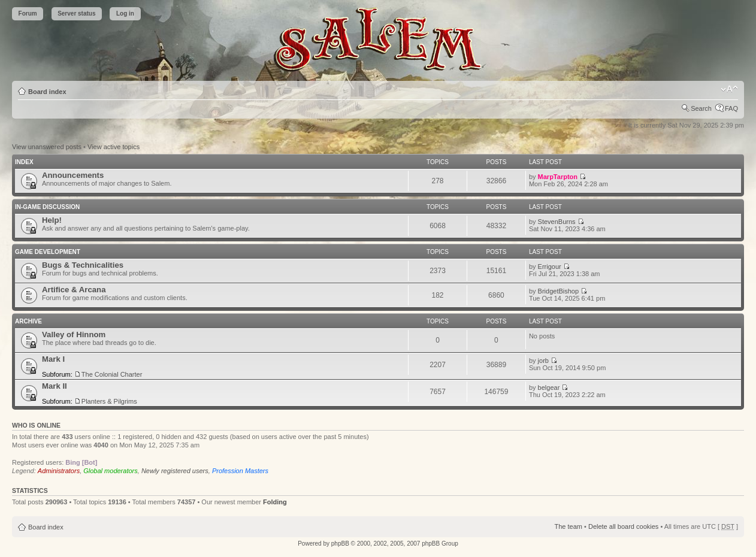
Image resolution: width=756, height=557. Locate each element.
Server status (76, 13)
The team (568, 526)
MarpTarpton (558, 177)
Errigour (550, 267)
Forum (28, 13)
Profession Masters (240, 471)
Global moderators (111, 471)
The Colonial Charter (112, 374)
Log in (125, 13)
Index (24, 162)
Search (701, 108)
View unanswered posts (47, 147)
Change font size (729, 89)
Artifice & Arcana (74, 290)
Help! (52, 220)
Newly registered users (175, 471)
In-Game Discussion (47, 207)
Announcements (73, 175)
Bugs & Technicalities (83, 265)
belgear (549, 388)
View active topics (114, 147)
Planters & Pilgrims (109, 401)
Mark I (53, 359)
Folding (275, 502)
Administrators (59, 471)
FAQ (731, 108)
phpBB (340, 544)
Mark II (55, 386)
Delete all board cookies (623, 526)
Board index (47, 92)
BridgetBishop (559, 291)
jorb (543, 361)
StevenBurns (557, 222)
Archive (28, 321)
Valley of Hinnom (74, 334)
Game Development (48, 252)
